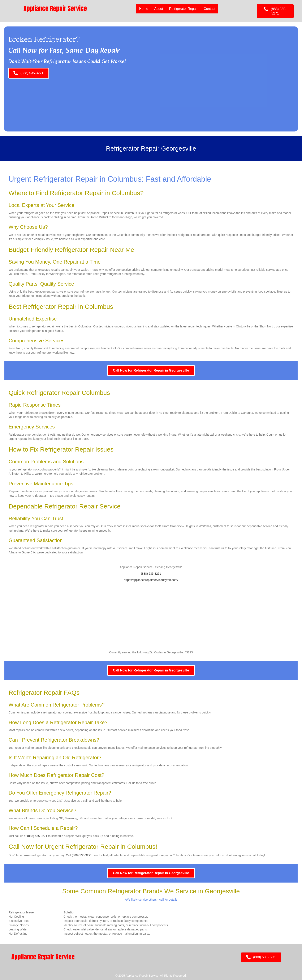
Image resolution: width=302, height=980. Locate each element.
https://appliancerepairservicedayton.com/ (151, 580)
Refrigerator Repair (183, 9)
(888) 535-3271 (151, 574)
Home (144, 9)
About (159, 9)
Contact (209, 9)
